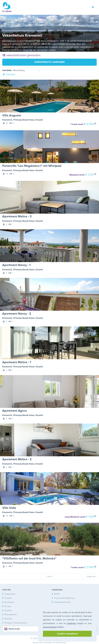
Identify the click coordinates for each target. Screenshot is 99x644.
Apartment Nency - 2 (17, 314)
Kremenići (7, 120)
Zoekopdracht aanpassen (49, 62)
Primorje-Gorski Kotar (24, 120)
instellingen (71, 623)
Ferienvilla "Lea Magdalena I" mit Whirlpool (32, 166)
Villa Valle (9, 508)
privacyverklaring (50, 627)
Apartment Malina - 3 (17, 216)
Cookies (8, 610)
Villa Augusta (12, 115)
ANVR (57, 594)
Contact (8, 598)
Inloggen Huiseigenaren (16, 623)
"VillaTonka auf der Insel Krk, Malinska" (29, 559)
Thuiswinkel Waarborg (64, 598)
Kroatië (39, 120)
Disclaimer (9, 602)
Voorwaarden (11, 615)
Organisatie (10, 594)
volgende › (92, 576)
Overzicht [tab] (9, 74)
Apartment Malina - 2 (17, 459)
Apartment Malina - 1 (17, 362)
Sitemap (8, 619)
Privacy (8, 606)
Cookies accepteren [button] (67, 634)
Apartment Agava (15, 411)
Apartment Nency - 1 (16, 265)
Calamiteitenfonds (62, 602)
